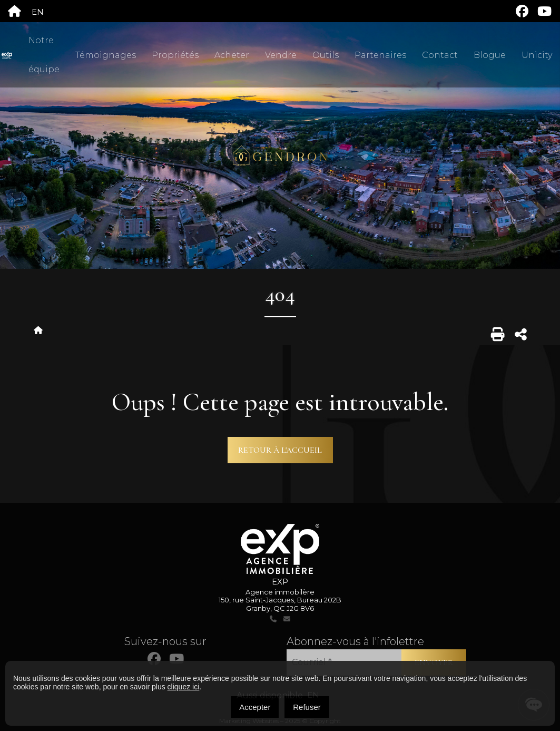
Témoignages (106, 55)
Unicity (537, 55)
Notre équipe (44, 55)
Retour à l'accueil (280, 450)
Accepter (255, 707)
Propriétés (175, 55)
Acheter (232, 55)
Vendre (281, 55)
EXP (280, 582)
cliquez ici (184, 687)
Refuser (307, 707)
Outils (326, 55)
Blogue (490, 55)
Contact (440, 55)
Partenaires (380, 55)
